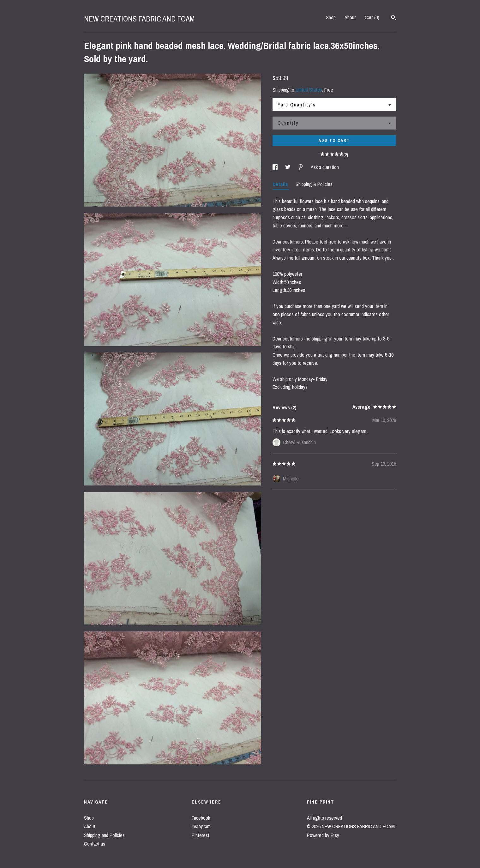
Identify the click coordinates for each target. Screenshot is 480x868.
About (350, 17)
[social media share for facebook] (276, 167)
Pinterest (201, 835)
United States (309, 90)
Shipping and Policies (104, 835)
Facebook (201, 818)
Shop (331, 17)
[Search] (394, 18)
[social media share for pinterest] (301, 167)
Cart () (372, 17)
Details (281, 184)
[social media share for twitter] (288, 167)
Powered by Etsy (323, 835)
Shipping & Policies (314, 184)
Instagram (201, 826)
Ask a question (325, 167)
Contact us (95, 844)
